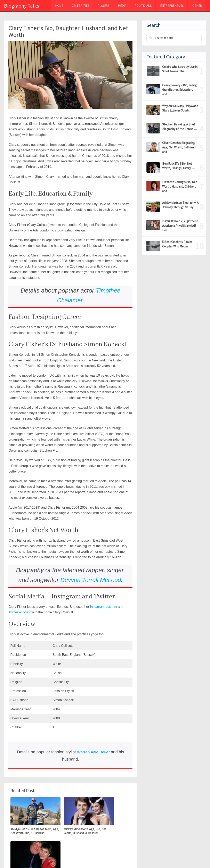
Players (101, 6)
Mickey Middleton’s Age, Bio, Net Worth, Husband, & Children (70, 826)
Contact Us (197, 857)
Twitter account (19, 612)
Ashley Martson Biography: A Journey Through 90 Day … (180, 205)
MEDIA (120, 6)
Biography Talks (22, 6)
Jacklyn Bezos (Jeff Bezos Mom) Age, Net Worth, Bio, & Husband (29, 826)
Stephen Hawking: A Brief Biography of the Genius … (180, 127)
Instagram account (104, 607)
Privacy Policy (150, 857)
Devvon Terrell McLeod (91, 580)
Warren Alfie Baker (93, 752)
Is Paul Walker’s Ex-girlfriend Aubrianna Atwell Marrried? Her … (180, 226)
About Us (175, 857)
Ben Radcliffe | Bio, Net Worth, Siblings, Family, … (179, 166)
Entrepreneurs (171, 6)
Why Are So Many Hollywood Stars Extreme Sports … (180, 108)
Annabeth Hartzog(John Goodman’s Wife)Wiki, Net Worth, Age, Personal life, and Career (110, 828)
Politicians (142, 6)
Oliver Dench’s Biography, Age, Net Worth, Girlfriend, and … (179, 147)
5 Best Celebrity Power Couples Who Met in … (177, 244)
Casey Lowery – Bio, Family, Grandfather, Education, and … (180, 90)
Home (55, 6)
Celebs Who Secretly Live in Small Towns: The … (180, 69)
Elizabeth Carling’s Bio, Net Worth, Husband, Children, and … (180, 186)
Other (196, 6)
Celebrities (77, 6)
